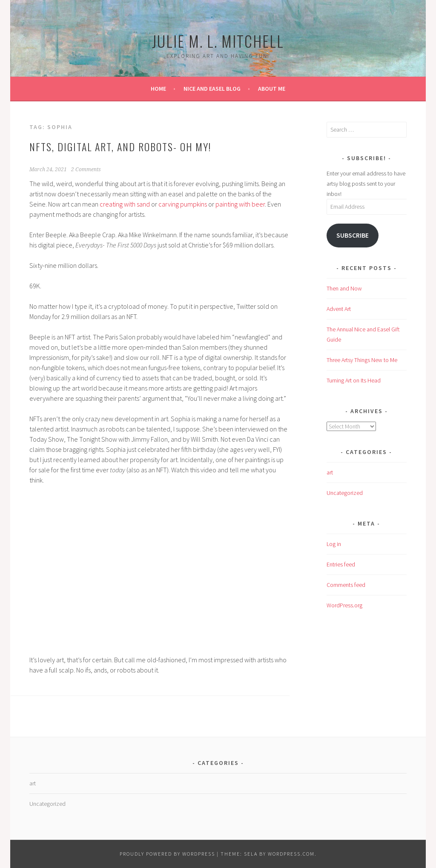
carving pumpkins (183, 204)
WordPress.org (344, 605)
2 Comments (86, 170)
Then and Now (344, 288)
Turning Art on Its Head (354, 380)
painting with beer (240, 204)
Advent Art (339, 309)
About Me (272, 89)
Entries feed (341, 564)
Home (158, 89)
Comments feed (346, 585)
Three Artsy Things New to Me (362, 360)
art (330, 472)
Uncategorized (345, 493)
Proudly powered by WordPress (167, 854)
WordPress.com (291, 854)
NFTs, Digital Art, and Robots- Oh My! (120, 147)
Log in (334, 544)
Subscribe (353, 235)
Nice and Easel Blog (212, 89)
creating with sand (125, 204)
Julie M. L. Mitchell (218, 41)
